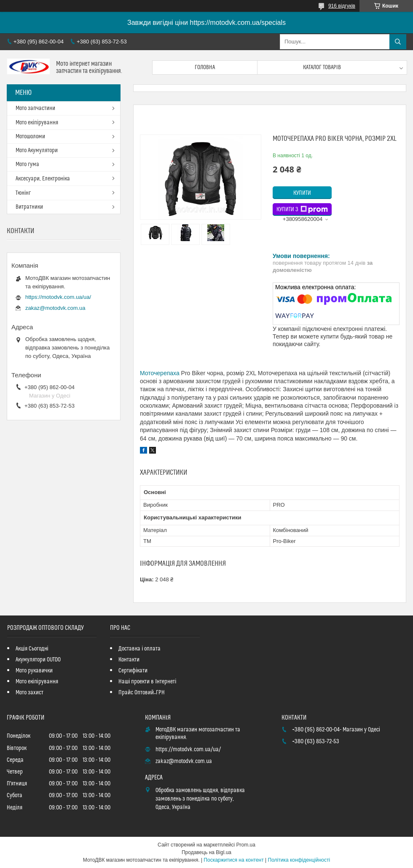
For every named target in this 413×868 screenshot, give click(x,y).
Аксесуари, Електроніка (43, 179)
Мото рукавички (34, 671)
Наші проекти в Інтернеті (147, 682)
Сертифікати (133, 671)
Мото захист (29, 693)
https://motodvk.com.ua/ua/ (58, 297)
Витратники (29, 207)
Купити (302, 193)
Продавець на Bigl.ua (206, 852)
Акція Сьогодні (32, 649)
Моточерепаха (160, 373)
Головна (205, 67)
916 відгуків (342, 6)
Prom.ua (246, 845)
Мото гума (27, 164)
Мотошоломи (30, 137)
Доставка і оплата (139, 649)
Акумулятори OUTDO (38, 660)
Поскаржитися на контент (233, 860)
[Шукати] (398, 42)
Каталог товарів (322, 67)
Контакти (129, 660)
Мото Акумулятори (37, 150)
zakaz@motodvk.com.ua (55, 308)
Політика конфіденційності (299, 860)
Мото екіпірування (37, 123)
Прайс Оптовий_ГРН (142, 693)
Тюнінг (23, 193)
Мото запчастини (35, 108)
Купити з (302, 210)
